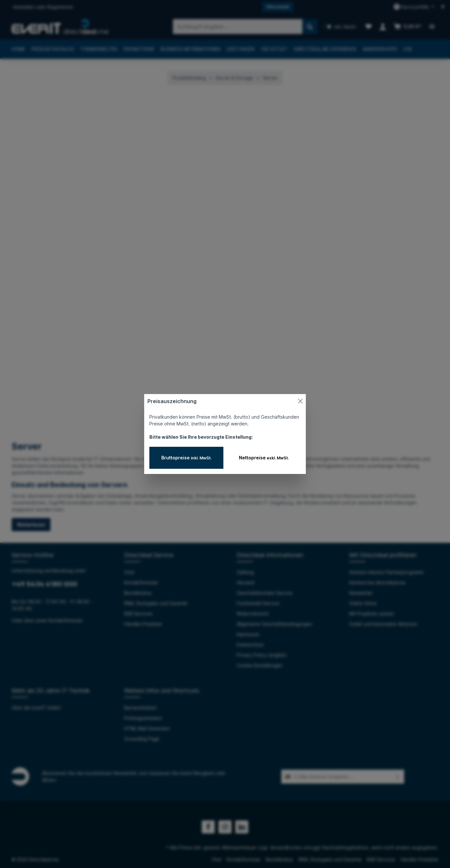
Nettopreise (264, 458)
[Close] (300, 401)
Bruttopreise (186, 458)
